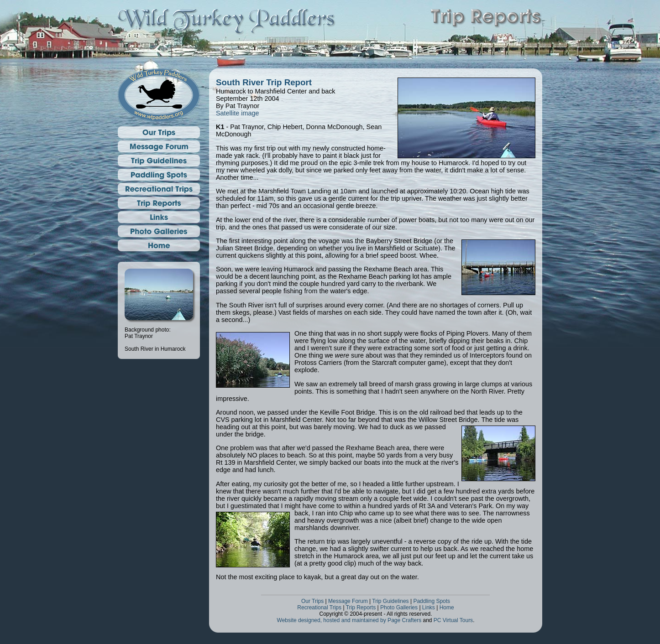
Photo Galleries (399, 608)
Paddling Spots (432, 601)
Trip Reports (361, 608)
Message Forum (348, 601)
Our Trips (312, 601)
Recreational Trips (319, 608)
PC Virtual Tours (453, 620)
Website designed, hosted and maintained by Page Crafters (349, 620)
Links (429, 608)
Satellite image (237, 113)
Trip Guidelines (390, 601)
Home (447, 608)
